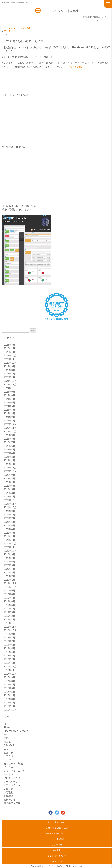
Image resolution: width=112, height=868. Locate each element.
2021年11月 (10, 504)
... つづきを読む (74, 67)
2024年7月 (9, 399)
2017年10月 (10, 674)
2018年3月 (9, 656)
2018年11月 (10, 627)
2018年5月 (9, 648)
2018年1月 (9, 663)
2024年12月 (10, 381)
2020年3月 (9, 573)
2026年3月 (9, 345)
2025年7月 (9, 374)
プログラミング (12, 778)
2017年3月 (9, 699)
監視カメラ (10, 800)
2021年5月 (9, 526)
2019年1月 (9, 620)
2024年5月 (9, 406)
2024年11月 (10, 385)
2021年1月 (9, 540)
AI (5, 724)
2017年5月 (9, 692)
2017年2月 (9, 703)
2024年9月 (9, 392)
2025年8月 (9, 370)
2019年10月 (10, 587)
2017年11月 (10, 670)
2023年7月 (9, 442)
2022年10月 (10, 471)
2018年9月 (9, 634)
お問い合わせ (57, 845)
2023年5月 (9, 450)
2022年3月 (9, 493)
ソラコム (8, 767)
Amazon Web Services (16, 731)
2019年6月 (9, 601)
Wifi (6, 749)
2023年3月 (9, 457)
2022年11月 (10, 468)
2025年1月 (9, 377)
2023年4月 (9, 453)
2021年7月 (9, 518)
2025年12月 (10, 356)
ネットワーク (11, 774)
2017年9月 (9, 677)
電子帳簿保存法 (12, 803)
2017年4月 (9, 695)
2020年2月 (9, 576)
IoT (5, 735)
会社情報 (57, 850)
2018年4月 (9, 652)
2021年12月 (10, 500)
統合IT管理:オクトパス (57, 822)
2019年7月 (9, 598)
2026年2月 (9, 348)
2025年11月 (10, 359)
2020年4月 (9, 569)
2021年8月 (9, 515)
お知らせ (48, 57)
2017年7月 (9, 685)
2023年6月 (9, 446)
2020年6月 (9, 562)
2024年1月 (9, 421)
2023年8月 (9, 439)
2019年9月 (9, 591)
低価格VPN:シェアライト (57, 834)
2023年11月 (10, 428)
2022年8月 (9, 479)
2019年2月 (9, 616)
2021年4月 (9, 529)
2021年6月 (9, 522)
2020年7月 (9, 558)
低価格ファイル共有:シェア (57, 828)
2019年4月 (9, 609)
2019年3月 (9, 612)
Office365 (9, 745)
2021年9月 (9, 511)
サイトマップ (57, 861)
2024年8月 (9, 395)
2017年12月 (10, 667)
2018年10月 (10, 630)
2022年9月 (9, 475)
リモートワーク (12, 785)
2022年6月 (9, 486)
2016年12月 (10, 710)
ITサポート (36, 57)
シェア (7, 760)
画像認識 (8, 796)
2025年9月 (9, 366)
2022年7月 (9, 482)
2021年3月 (9, 533)
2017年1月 (9, 706)
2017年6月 (9, 688)
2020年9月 (9, 554)
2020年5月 (9, 565)
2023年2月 (9, 460)
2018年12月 (10, 623)
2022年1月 (9, 497)
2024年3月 (9, 413)
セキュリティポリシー (57, 856)
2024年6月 (9, 403)
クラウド (8, 756)
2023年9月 (9, 435)
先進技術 (8, 789)
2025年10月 (10, 363)
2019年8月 (9, 594)
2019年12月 (10, 583)
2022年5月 (9, 489)
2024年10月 (10, 388)
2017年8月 (9, 681)
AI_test (7, 727)
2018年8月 (9, 638)
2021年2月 (9, 536)
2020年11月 (10, 547)
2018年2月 (9, 659)
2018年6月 (9, 645)
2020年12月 (10, 544)
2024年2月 (9, 417)
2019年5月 (9, 605)
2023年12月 (10, 424)
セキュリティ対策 (13, 764)
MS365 (7, 742)
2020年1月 (9, 580)
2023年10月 (10, 432)
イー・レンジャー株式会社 (60, 11)
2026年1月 (9, 352)
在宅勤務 (8, 792)
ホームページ (11, 782)
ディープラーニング (14, 771)
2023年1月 (9, 464)
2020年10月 (10, 551)
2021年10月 (10, 507)
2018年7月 (9, 641)
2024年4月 (9, 410)
